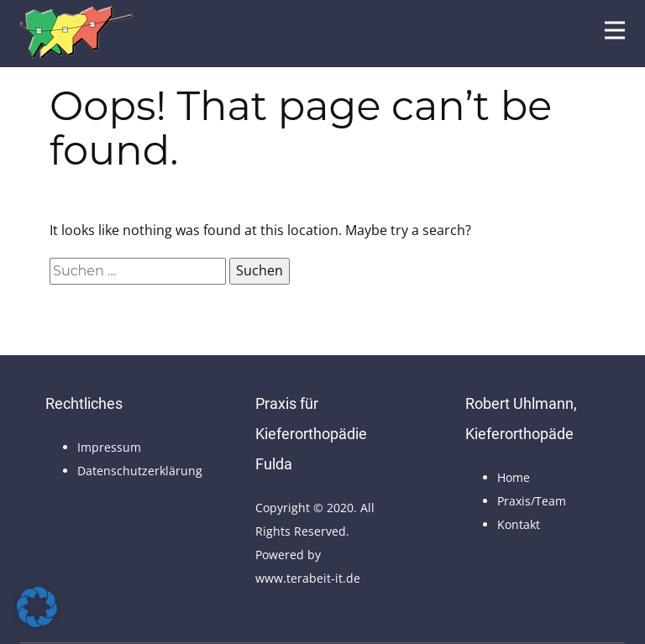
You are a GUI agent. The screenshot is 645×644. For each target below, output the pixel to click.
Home (514, 477)
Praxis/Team (532, 501)
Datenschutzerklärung (140, 471)
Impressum (109, 447)
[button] (37, 607)
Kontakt (519, 524)
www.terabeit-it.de (308, 578)
